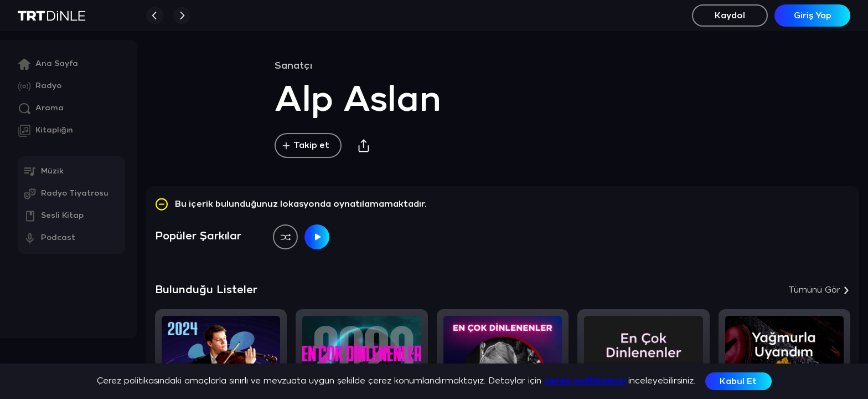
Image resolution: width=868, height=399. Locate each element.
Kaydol (730, 16)
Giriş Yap (813, 16)
